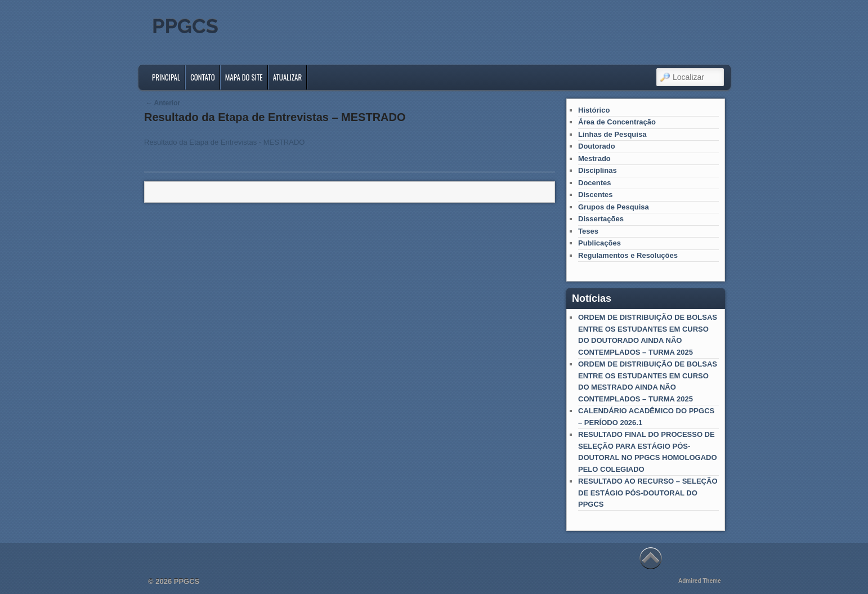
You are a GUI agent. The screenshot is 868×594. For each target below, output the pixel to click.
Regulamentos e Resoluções (628, 255)
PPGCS (185, 26)
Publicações (599, 243)
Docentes (595, 183)
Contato (203, 77)
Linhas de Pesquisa (612, 134)
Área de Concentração (617, 122)
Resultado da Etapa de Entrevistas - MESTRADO (224, 142)
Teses (588, 231)
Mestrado (594, 158)
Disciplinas (598, 170)
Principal (166, 77)
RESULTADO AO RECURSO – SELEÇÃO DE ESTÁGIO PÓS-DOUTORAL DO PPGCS (648, 493)
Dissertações (601, 219)
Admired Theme (700, 581)
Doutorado (597, 146)
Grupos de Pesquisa (614, 207)
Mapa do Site (244, 77)
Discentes (595, 195)
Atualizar (288, 77)
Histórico (594, 110)
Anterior (163, 103)
